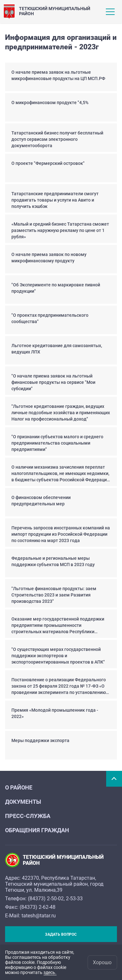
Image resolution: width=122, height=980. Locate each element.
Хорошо (102, 962)
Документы (23, 802)
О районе (19, 787)
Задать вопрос (61, 934)
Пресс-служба (28, 816)
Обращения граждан (37, 830)
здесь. (50, 972)
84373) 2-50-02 (47, 899)
